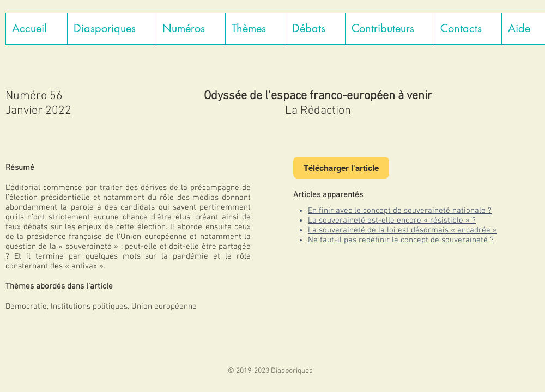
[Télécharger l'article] (341, 168)
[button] (111, 29)
